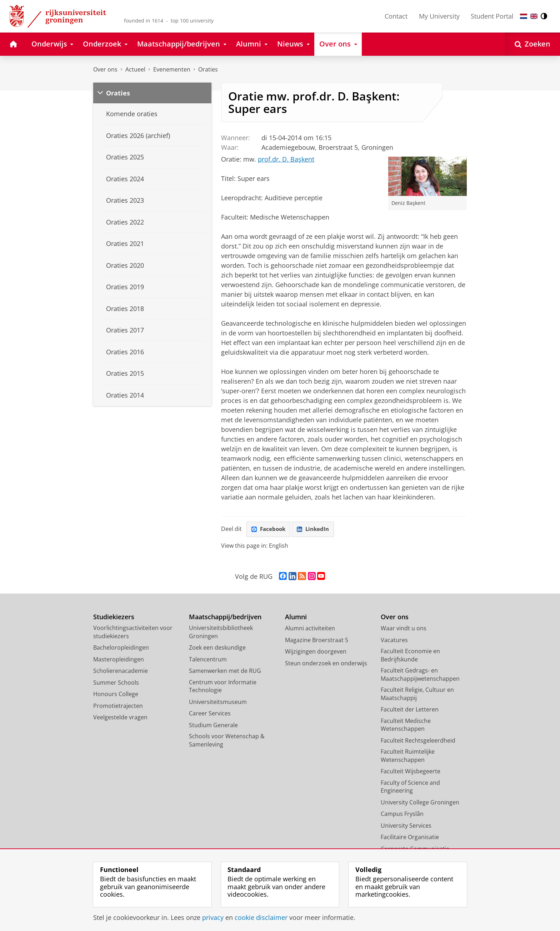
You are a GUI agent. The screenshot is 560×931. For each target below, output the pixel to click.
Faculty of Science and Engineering (410, 787)
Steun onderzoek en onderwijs (326, 664)
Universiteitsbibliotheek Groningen (221, 633)
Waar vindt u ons (404, 629)
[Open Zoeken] (532, 44)
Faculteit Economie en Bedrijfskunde (410, 656)
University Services (406, 826)
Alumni (296, 617)
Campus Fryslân (402, 814)
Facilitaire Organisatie (410, 838)
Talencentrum (208, 660)
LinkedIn (316, 529)
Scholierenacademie (121, 671)
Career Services (210, 714)
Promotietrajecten (118, 706)
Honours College (116, 695)
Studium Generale (213, 725)
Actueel (135, 69)
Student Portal (492, 16)
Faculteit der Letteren (410, 710)
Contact (396, 16)
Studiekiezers (114, 617)
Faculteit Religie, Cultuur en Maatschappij (417, 694)
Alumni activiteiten (310, 629)
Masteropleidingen (119, 660)
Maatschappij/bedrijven (225, 617)
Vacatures (394, 640)
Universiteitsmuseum (218, 702)
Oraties (208, 69)
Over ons (105, 69)
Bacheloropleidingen (121, 648)
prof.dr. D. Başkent (286, 159)
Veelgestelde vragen (120, 718)
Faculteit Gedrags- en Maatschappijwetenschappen (420, 675)
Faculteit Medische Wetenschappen (406, 725)
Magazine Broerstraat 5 (317, 640)
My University (439, 16)
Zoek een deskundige (217, 648)
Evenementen (172, 69)
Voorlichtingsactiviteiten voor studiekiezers (133, 633)
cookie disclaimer (261, 917)
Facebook (269, 529)
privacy (213, 917)
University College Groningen (420, 803)
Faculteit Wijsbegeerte (411, 772)
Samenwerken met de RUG (225, 671)
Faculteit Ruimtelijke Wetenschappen (408, 756)
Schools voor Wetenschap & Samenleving (227, 741)
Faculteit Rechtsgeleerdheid (418, 741)
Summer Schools (116, 683)
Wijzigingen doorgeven (316, 652)
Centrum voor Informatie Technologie (223, 687)
